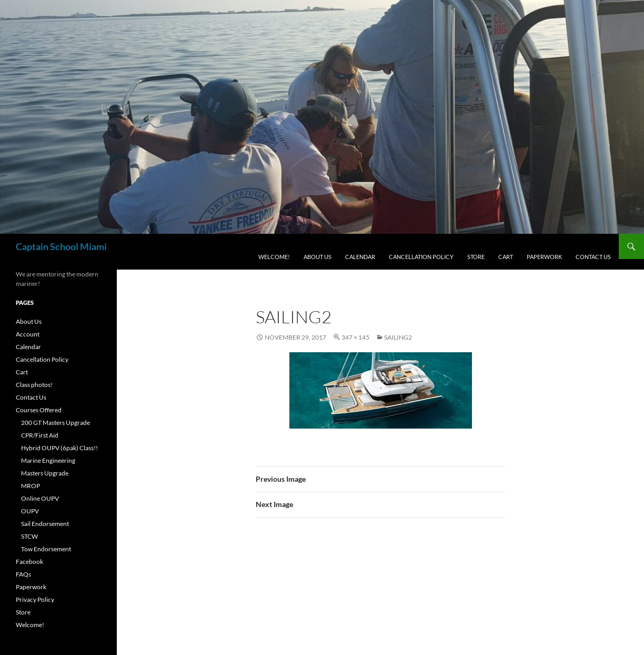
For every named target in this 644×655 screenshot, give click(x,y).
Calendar (360, 257)
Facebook (29, 562)
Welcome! (274, 257)
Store (476, 257)
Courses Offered (39, 410)
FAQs (23, 574)
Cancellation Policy (421, 257)
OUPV (30, 511)
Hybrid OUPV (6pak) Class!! (59, 448)
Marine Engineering (48, 460)
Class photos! (34, 385)
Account (28, 334)
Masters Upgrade (45, 473)
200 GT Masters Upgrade (56, 423)
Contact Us (593, 257)
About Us (318, 257)
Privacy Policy (35, 599)
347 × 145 (355, 337)
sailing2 (398, 337)
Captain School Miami (61, 246)
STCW (29, 536)
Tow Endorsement (46, 549)
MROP (31, 486)
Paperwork (544, 257)
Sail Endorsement (45, 524)
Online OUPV (40, 498)
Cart (506, 257)
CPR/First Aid (40, 435)
